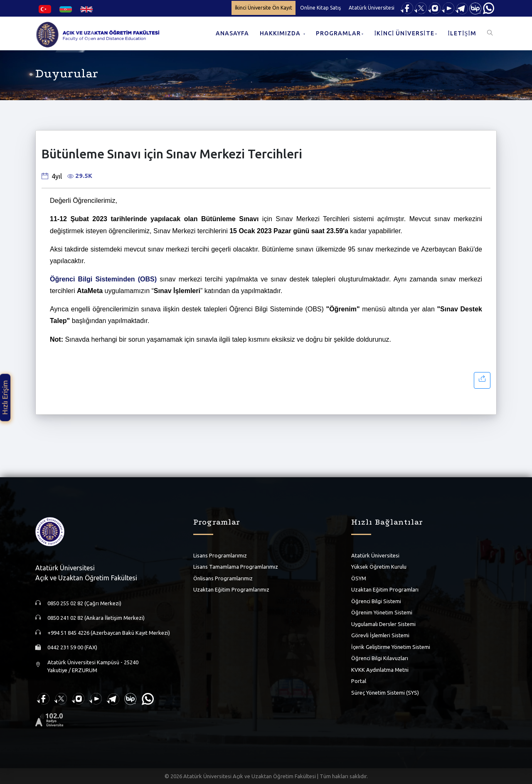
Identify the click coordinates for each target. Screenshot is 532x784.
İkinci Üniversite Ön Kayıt (264, 8)
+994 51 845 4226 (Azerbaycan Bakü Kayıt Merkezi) (109, 633)
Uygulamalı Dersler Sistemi (383, 624)
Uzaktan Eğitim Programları (385, 589)
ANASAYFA (232, 33)
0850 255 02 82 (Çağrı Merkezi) (84, 603)
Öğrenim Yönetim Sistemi (382, 612)
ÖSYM (359, 578)
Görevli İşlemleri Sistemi (380, 635)
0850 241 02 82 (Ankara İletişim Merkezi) (96, 618)
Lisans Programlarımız (220, 555)
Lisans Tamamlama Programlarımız (236, 567)
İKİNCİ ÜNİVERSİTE (404, 33)
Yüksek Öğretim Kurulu (379, 567)
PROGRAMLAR (338, 33)
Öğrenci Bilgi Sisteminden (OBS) (103, 279)
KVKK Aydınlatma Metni (380, 670)
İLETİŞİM (462, 33)
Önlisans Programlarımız (223, 578)
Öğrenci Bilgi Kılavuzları (380, 658)
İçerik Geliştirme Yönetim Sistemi (391, 647)
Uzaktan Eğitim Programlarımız (231, 589)
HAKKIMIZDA (281, 33)
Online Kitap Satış (320, 8)
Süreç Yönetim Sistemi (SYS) (385, 693)
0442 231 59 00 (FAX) (72, 647)
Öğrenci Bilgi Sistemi (376, 601)
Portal (359, 681)
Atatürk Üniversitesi (372, 8)
